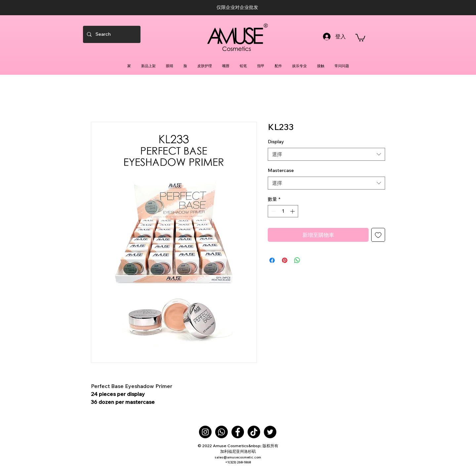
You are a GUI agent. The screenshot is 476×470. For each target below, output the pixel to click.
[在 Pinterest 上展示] (285, 260)
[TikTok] (254, 432)
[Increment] (293, 211)
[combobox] (326, 154)
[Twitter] (270, 432)
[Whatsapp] (221, 432)
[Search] (111, 34)
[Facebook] (238, 432)
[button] (360, 37)
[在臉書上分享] (272, 260)
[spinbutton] (283, 211)
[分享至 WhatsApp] (297, 260)
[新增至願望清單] (378, 235)
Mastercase (281, 170)
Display (276, 142)
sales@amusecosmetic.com (238, 457)
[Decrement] (273, 211)
